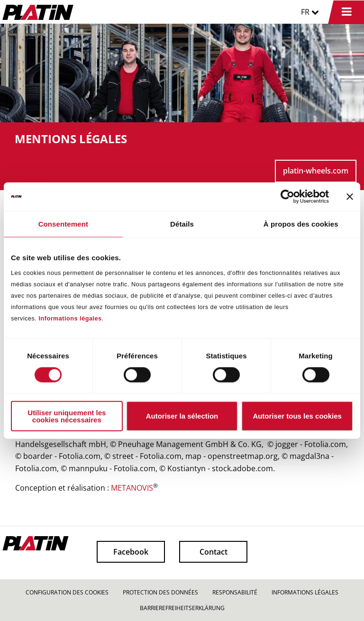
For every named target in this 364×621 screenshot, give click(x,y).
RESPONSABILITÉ (235, 592)
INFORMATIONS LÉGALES (305, 592)
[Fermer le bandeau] (350, 197)
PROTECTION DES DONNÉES (160, 592)
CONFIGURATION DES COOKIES (67, 592)
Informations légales (70, 318)
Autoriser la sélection (182, 416)
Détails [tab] (182, 224)
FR (310, 12)
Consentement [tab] (63, 224)
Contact (214, 552)
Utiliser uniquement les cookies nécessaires (67, 416)
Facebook (131, 552)
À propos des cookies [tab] (301, 224)
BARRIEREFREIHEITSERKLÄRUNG (182, 608)
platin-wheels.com (316, 171)
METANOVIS (132, 488)
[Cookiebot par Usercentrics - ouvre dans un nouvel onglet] (287, 197)
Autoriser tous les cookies (297, 416)
